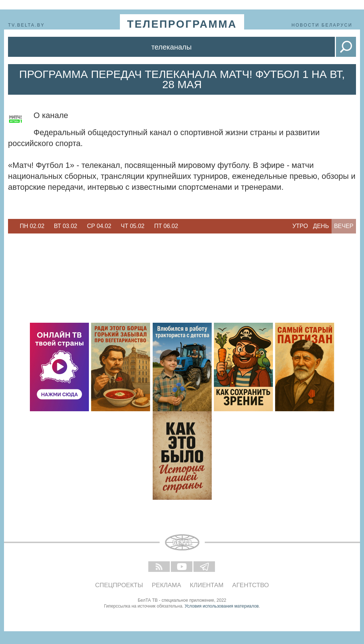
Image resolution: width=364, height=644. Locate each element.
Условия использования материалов (222, 606)
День (321, 226)
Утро (300, 226)
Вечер (344, 226)
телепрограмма (182, 24)
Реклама (167, 585)
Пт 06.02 (166, 226)
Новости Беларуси (322, 25)
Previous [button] (12, 226)
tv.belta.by (26, 25)
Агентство (251, 585)
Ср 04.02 (99, 226)
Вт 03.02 (66, 226)
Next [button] (187, 226)
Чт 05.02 (133, 226)
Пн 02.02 (32, 226)
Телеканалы (171, 47)
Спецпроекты (119, 585)
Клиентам (207, 585)
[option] (32, 226)
